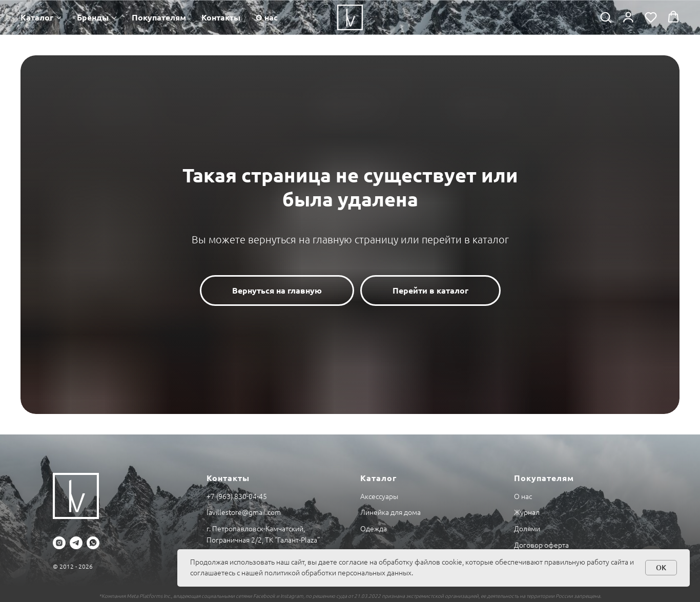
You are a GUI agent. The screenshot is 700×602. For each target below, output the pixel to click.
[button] (606, 17)
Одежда (374, 529)
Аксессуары (379, 496)
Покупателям (159, 17)
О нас (267, 17)
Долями (527, 529)
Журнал (527, 512)
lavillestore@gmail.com (244, 512)
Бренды (93, 17)
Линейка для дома (390, 512)
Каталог (37, 17)
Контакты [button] (221, 17)
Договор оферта (541, 545)
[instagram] (59, 543)
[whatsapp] (93, 543)
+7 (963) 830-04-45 (237, 496)
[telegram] (76, 543)
